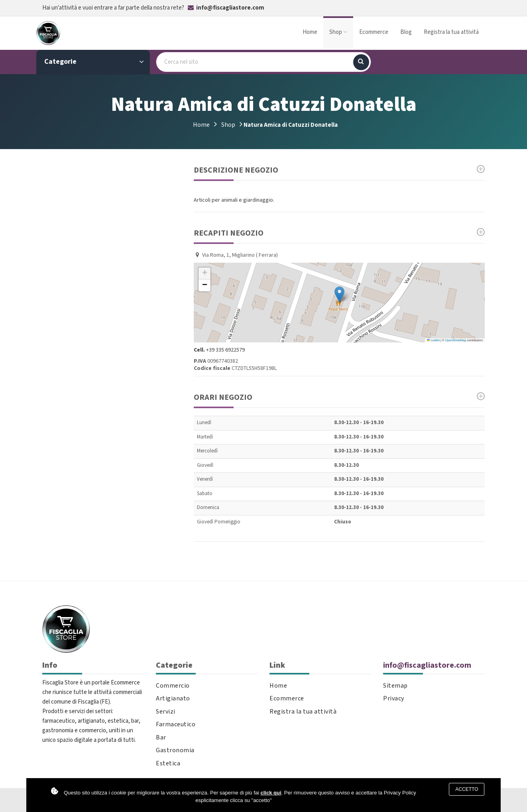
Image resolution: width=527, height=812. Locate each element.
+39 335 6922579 (225, 350)
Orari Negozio (339, 397)
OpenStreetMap (456, 340)
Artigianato (173, 699)
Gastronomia (175, 750)
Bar (161, 738)
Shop (338, 32)
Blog (406, 32)
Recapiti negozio (339, 233)
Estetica (168, 764)
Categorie (94, 62)
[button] (339, 294)
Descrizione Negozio (339, 170)
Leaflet (433, 340)
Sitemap (395, 686)
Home (310, 32)
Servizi (166, 712)
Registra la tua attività (451, 32)
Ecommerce (374, 32)
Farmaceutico (176, 725)
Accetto (467, 789)
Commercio (173, 686)
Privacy (394, 699)
